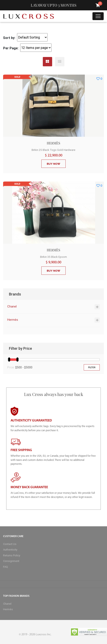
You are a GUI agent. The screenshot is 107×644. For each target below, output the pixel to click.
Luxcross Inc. (44, 635)
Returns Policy (12, 555)
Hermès (13, 320)
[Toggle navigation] (98, 16)
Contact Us (10, 544)
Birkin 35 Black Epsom (53, 257)
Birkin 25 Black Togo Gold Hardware (53, 150)
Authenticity (10, 550)
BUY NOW (53, 164)
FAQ (6, 567)
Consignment (11, 561)
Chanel (12, 306)
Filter (92, 367)
